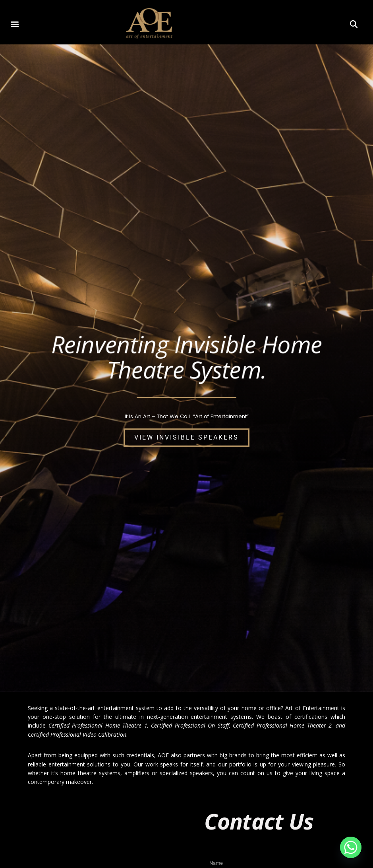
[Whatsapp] (351, 847)
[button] (15, 24)
